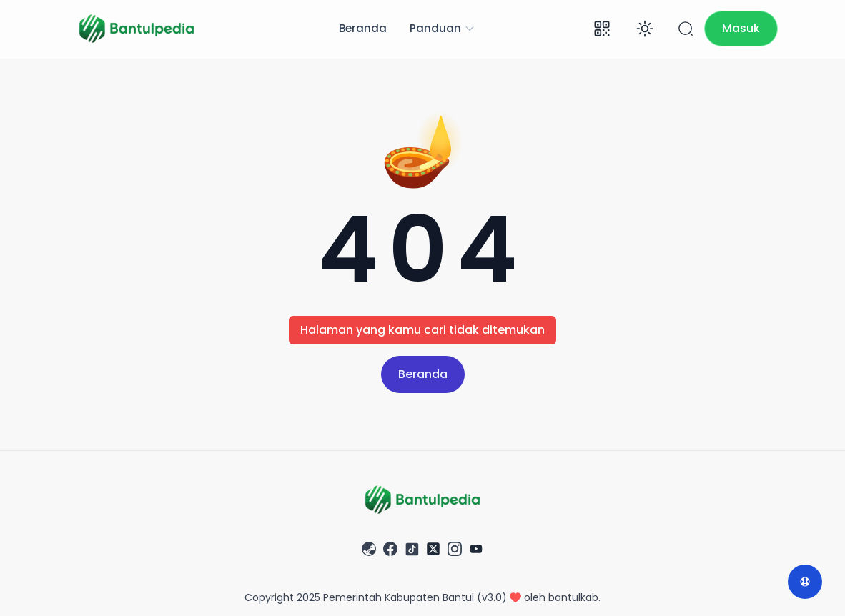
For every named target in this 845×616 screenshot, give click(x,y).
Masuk (741, 28)
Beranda (363, 28)
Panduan (443, 28)
